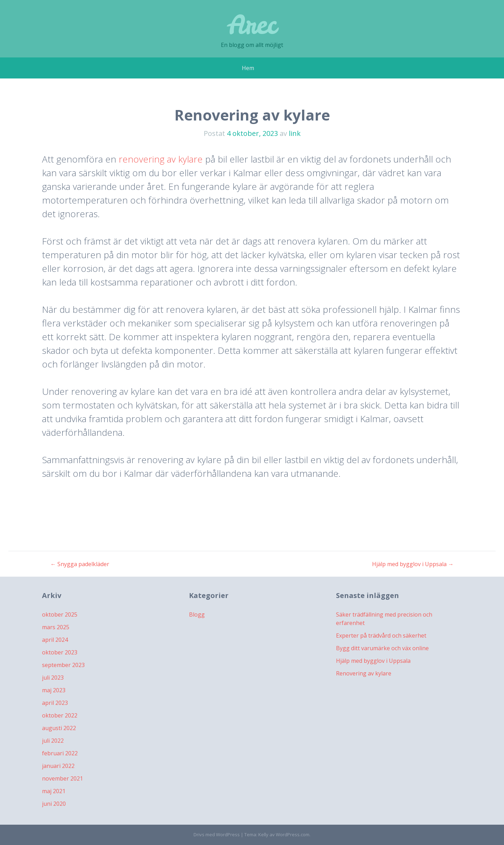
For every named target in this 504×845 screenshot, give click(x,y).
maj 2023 (54, 690)
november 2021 (62, 778)
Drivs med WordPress (217, 834)
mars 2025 (56, 627)
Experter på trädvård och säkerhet (381, 636)
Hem (248, 68)
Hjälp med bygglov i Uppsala (413, 564)
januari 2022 (58, 766)
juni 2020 (54, 804)
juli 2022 (53, 741)
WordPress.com (293, 834)
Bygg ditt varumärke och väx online (382, 648)
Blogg (197, 614)
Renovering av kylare (364, 673)
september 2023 (63, 665)
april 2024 (55, 640)
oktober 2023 (60, 652)
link (295, 133)
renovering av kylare (161, 159)
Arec (252, 24)
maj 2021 (54, 791)
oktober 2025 (60, 614)
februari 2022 (60, 753)
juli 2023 (53, 678)
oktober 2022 (60, 715)
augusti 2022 (59, 728)
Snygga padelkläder (80, 564)
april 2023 (55, 703)
